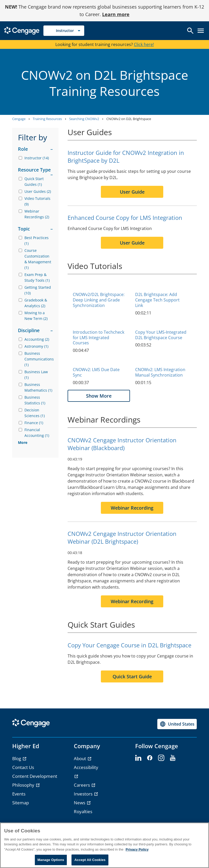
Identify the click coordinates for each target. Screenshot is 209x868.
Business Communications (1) (39, 359)
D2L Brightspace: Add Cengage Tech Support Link (157, 300)
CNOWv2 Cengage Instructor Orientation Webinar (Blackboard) (122, 444)
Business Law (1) (36, 375)
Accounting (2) (37, 339)
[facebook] (150, 758)
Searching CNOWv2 (84, 119)
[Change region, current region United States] (177, 724)
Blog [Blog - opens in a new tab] (17, 758)
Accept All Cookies (90, 860)
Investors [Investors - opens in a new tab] (84, 794)
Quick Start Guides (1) (34, 182)
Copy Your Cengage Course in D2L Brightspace (129, 645)
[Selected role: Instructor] (64, 31)
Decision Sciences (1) (35, 413)
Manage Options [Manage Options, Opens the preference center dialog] (51, 860)
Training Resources (47, 119)
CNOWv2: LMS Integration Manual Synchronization (160, 372)
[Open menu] (201, 31)
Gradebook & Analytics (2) (36, 303)
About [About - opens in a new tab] (80, 758)
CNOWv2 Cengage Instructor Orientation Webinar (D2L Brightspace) (122, 537)
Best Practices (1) (37, 241)
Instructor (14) (37, 158)
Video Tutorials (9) (37, 201)
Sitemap (21, 803)
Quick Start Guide (132, 676)
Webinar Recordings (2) (37, 214)
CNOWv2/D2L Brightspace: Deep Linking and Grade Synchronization (99, 300)
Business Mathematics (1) (38, 387)
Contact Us (23, 767)
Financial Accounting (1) (37, 433)
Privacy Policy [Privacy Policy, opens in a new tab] (137, 849)
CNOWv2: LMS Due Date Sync (96, 372)
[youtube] (173, 758)
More (23, 442)
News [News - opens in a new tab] (80, 803)
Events (19, 794)
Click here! (144, 44)
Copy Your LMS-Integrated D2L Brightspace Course (161, 335)
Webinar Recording (132, 508)
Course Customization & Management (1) (38, 259)
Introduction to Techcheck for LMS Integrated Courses (99, 338)
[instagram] (161, 758)
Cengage (19, 119)
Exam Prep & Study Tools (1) (37, 277)
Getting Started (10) (38, 290)
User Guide (132, 192)
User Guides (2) (38, 191)
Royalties (83, 811)
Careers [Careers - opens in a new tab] (82, 785)
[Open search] (190, 31)
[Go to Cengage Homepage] (22, 30)
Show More (99, 396)
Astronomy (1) (36, 346)
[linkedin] (138, 758)
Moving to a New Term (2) (36, 316)
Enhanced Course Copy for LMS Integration (125, 218)
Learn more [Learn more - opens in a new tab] (116, 14)
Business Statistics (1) (35, 400)
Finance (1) (34, 423)
